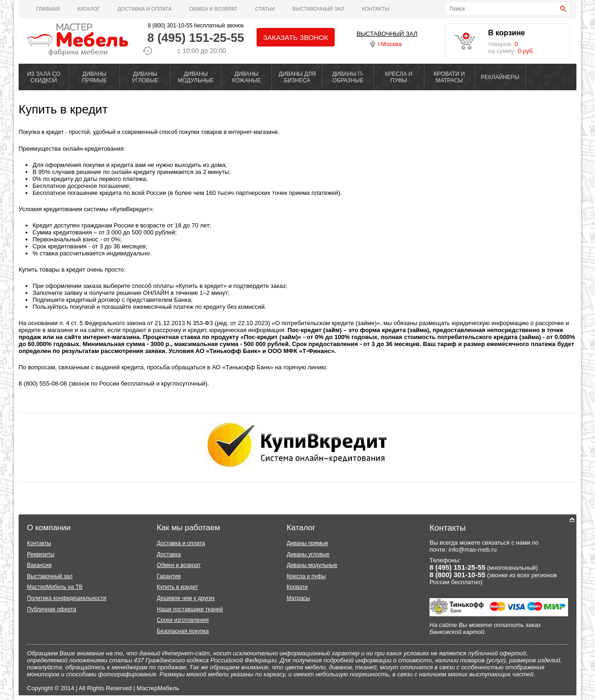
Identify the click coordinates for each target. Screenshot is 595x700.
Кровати (297, 587)
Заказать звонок (296, 37)
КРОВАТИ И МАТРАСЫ (449, 77)
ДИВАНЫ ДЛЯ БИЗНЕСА (297, 77)
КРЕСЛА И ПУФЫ (399, 77)
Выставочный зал (50, 576)
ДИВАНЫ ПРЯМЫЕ (94, 77)
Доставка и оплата (145, 9)
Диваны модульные (312, 565)
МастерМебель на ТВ (55, 587)
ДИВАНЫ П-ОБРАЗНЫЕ (348, 77)
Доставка (169, 554)
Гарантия (169, 576)
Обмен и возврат (213, 9)
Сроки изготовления (183, 620)
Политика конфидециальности (66, 598)
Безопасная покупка (183, 631)
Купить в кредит (63, 109)
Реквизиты (41, 554)
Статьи (265, 9)
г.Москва (385, 44)
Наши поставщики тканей (190, 609)
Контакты (375, 9)
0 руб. (526, 51)
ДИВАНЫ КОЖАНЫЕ (246, 77)
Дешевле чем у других (186, 598)
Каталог (89, 9)
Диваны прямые (307, 543)
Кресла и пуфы (306, 576)
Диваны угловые (308, 554)
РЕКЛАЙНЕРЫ (500, 77)
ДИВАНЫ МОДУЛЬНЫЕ (196, 77)
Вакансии (39, 565)
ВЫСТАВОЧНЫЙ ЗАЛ (318, 9)
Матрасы (298, 598)
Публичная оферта (52, 609)
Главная (48, 9)
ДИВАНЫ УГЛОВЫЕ (145, 77)
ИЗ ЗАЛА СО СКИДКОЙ (44, 77)
